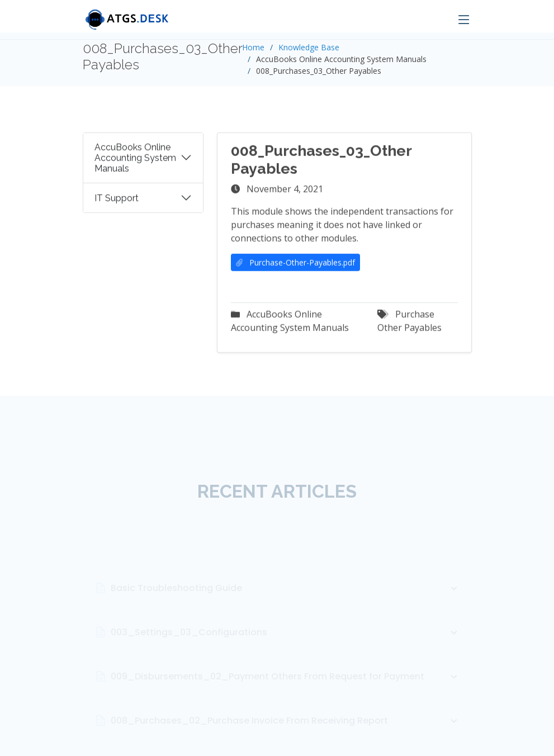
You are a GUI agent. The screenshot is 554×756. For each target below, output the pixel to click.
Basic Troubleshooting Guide (286, 603)
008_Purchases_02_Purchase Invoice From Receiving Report (286, 736)
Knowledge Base (309, 47)
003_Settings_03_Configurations (286, 648)
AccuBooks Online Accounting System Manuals (135, 161)
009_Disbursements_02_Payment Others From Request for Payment (286, 692)
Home (253, 47)
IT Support (117, 202)
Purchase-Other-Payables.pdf (295, 266)
